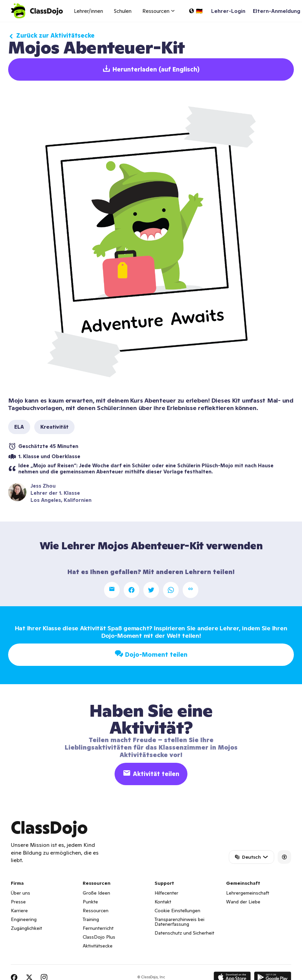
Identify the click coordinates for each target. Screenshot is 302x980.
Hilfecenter (166, 893)
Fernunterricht (98, 928)
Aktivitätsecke (98, 946)
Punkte (90, 902)
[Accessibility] (284, 857)
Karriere (19, 911)
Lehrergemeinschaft (248, 893)
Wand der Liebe (243, 902)
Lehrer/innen (88, 11)
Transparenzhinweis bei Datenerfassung (179, 922)
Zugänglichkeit (26, 928)
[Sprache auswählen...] (196, 11)
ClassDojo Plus (99, 937)
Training (91, 919)
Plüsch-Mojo (217, 465)
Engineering (24, 919)
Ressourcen (96, 911)
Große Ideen (96, 893)
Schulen (123, 11)
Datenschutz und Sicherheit (184, 933)
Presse (18, 902)
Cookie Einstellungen (177, 911)
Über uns (21, 893)
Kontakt (163, 902)
